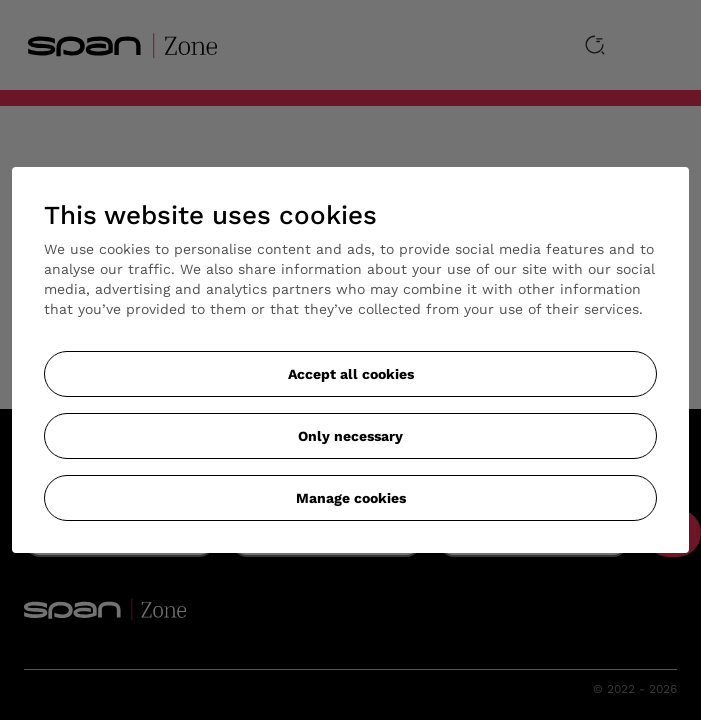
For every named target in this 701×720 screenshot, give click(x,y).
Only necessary (350, 436)
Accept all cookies (351, 374)
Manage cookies (351, 498)
